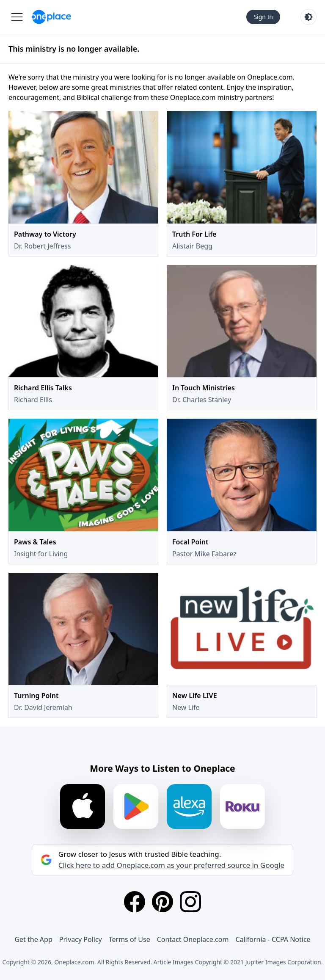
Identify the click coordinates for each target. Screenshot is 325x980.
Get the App (33, 939)
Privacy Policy (81, 939)
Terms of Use (129, 939)
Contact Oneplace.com (193, 939)
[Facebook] (135, 902)
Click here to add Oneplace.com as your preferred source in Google (171, 865)
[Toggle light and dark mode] (308, 17)
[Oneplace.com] (51, 17)
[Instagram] (190, 902)
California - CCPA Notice (273, 939)
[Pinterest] (162, 902)
